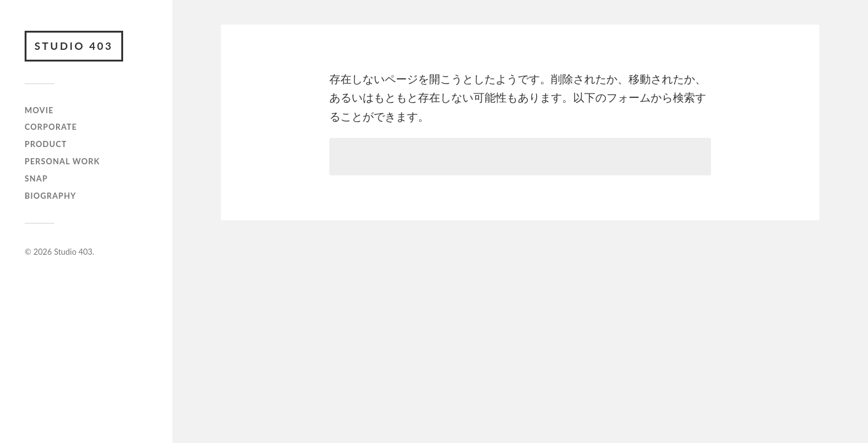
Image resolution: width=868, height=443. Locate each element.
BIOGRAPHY (50, 196)
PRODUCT (46, 144)
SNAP (36, 178)
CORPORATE (51, 127)
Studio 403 (74, 46)
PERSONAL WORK (62, 161)
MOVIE (39, 110)
